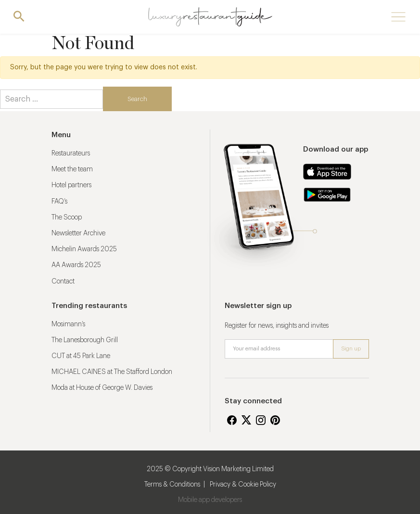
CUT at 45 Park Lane (81, 356)
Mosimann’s (68, 324)
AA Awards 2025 (76, 265)
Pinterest (275, 420)
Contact (63, 282)
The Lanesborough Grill (85, 340)
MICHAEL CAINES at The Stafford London (112, 372)
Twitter (246, 420)
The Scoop (67, 218)
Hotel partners (71, 185)
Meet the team (72, 169)
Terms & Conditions (172, 485)
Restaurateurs (71, 154)
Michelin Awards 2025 (84, 249)
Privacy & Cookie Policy (243, 485)
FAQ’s (59, 202)
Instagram (261, 420)
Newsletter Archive (78, 233)
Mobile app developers (210, 500)
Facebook (232, 420)
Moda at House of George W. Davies (102, 388)
